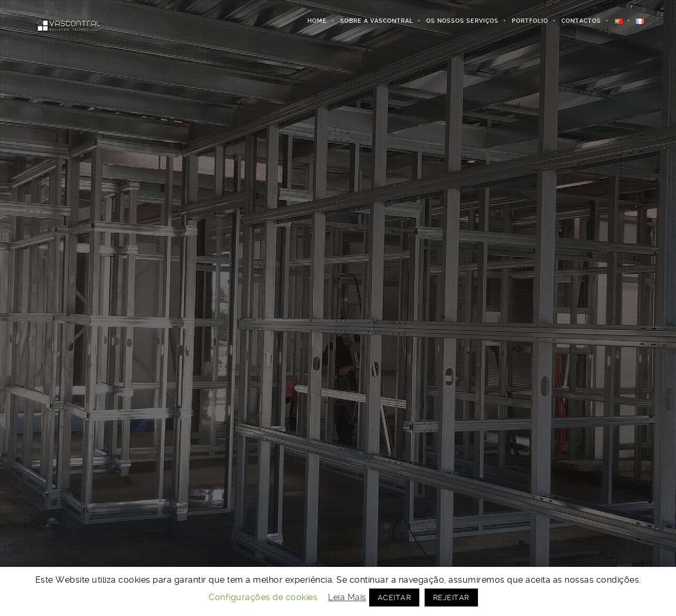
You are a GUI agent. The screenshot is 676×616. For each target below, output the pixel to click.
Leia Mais (347, 597)
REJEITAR (451, 598)
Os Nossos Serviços (462, 21)
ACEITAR (395, 598)
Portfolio (530, 21)
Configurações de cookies (263, 597)
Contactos (581, 21)
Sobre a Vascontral (377, 21)
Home (317, 21)
